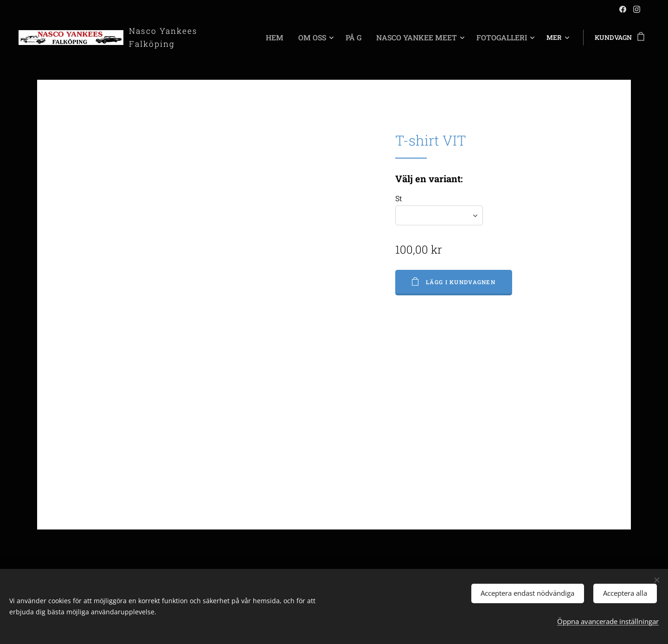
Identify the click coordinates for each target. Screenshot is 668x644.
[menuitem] (252, 38)
